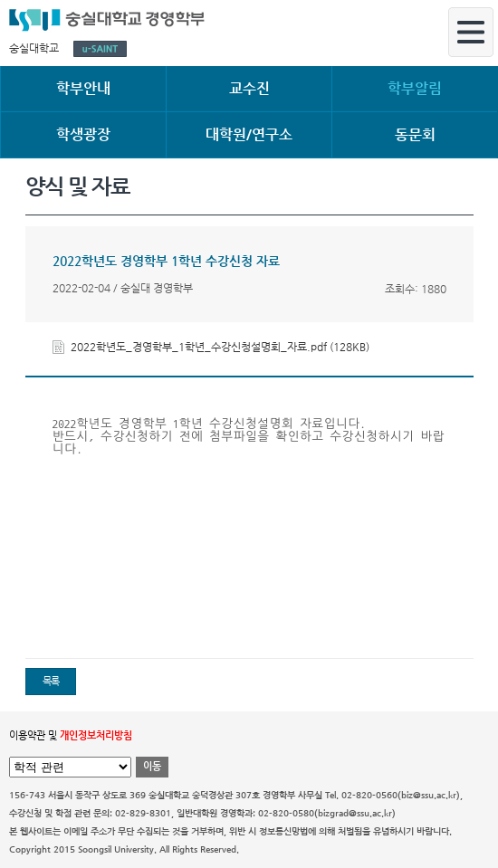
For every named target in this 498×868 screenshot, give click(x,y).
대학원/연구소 (249, 134)
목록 (50, 681)
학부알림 (415, 88)
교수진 (249, 88)
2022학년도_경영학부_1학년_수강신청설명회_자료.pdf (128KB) (220, 347)
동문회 (415, 134)
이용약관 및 (71, 735)
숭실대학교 (34, 48)
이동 (152, 766)
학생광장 (83, 134)
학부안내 (83, 88)
